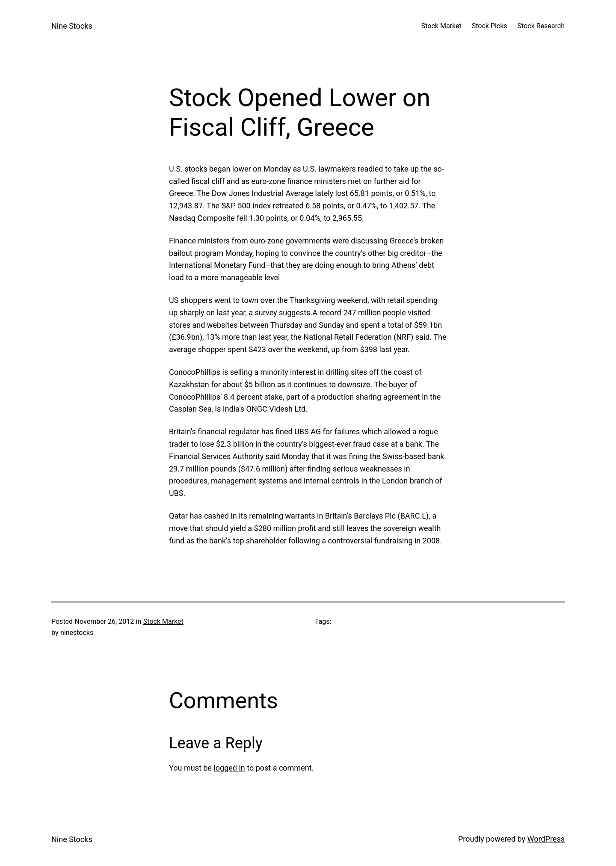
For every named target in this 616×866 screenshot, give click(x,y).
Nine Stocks (72, 26)
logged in (229, 768)
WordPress (546, 839)
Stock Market (163, 621)
